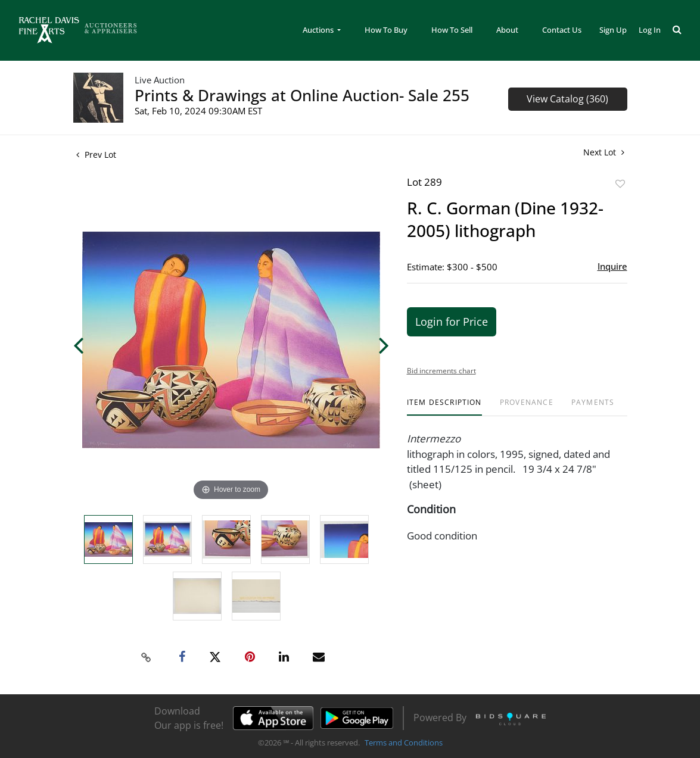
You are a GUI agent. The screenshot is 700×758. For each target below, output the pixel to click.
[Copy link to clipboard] (146, 657)
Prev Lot (96, 155)
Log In (650, 30)
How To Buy (386, 30)
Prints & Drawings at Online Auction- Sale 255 (302, 95)
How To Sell (452, 30)
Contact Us (562, 30)
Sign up (613, 30)
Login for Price (452, 322)
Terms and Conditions (404, 743)
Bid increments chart (441, 371)
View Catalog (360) (567, 99)
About (507, 30)
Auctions (319, 30)
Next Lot (604, 152)
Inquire (612, 266)
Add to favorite (620, 184)
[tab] (444, 407)
